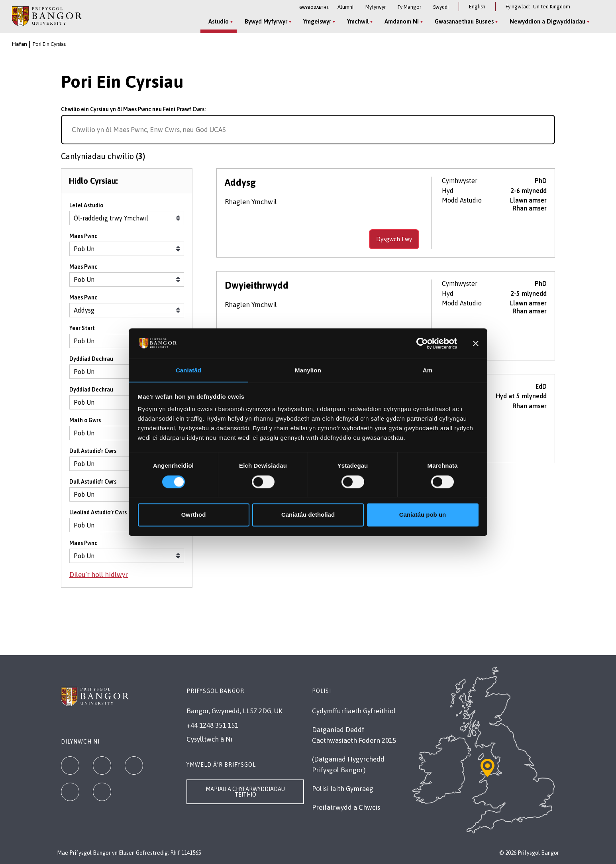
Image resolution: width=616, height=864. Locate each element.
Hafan (20, 44)
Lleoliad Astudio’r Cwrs (98, 514)
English (477, 7)
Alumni (345, 7)
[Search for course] (545, 130)
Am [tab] (428, 370)
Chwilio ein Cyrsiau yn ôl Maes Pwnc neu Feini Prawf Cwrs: (133, 109)
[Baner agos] (476, 343)
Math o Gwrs (85, 422)
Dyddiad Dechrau (91, 360)
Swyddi (441, 7)
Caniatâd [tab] (188, 370)
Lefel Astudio (86, 207)
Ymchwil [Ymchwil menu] (357, 21)
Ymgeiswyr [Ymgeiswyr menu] (316, 21)
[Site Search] (598, 22)
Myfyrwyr (376, 7)
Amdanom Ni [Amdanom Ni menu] (401, 21)
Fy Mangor (409, 7)
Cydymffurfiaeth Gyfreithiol (354, 711)
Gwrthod (194, 515)
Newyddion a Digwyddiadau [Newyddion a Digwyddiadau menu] (547, 21)
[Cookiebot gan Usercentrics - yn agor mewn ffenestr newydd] (422, 343)
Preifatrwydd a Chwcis (346, 807)
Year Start (82, 330)
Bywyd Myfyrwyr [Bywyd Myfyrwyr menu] (265, 21)
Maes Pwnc (83, 238)
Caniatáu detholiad (308, 515)
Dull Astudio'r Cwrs (93, 453)
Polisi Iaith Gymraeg (343, 789)
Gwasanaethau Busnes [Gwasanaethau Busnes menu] (463, 21)
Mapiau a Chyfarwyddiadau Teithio (245, 792)
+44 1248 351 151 (212, 725)
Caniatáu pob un (423, 515)
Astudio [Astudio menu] (218, 21)
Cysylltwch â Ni (209, 739)
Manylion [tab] (308, 370)
